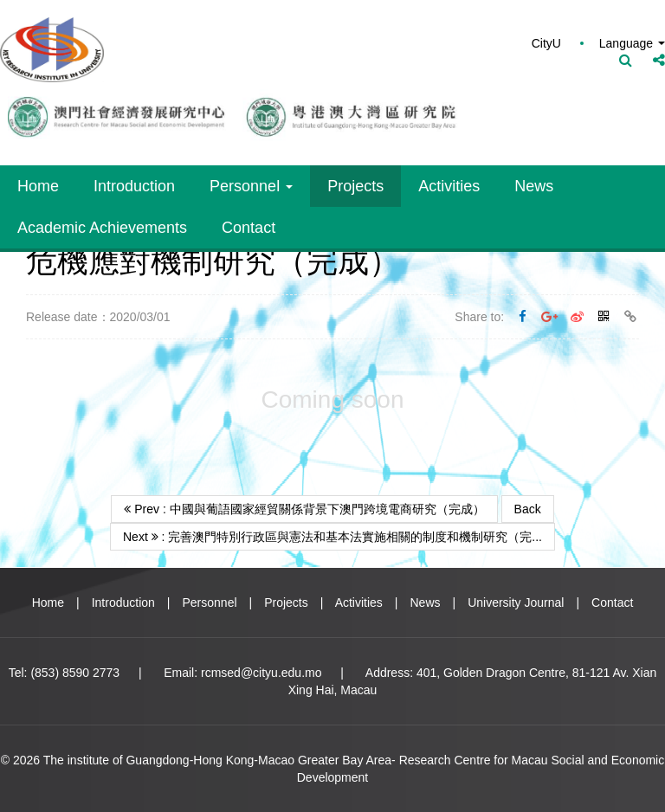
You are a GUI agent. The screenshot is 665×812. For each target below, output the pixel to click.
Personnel (251, 186)
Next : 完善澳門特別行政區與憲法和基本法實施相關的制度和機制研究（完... (332, 537)
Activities (449, 186)
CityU (546, 43)
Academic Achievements (102, 228)
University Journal (516, 603)
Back (528, 509)
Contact (249, 228)
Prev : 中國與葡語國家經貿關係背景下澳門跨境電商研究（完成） (304, 509)
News (534, 186)
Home (38, 186)
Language (632, 43)
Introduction (134, 186)
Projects (355, 186)
